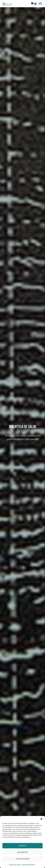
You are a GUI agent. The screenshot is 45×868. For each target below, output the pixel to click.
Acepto (22, 846)
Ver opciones (22, 859)
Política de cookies (15, 864)
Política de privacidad (28, 864)
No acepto (22, 852)
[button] (41, 819)
